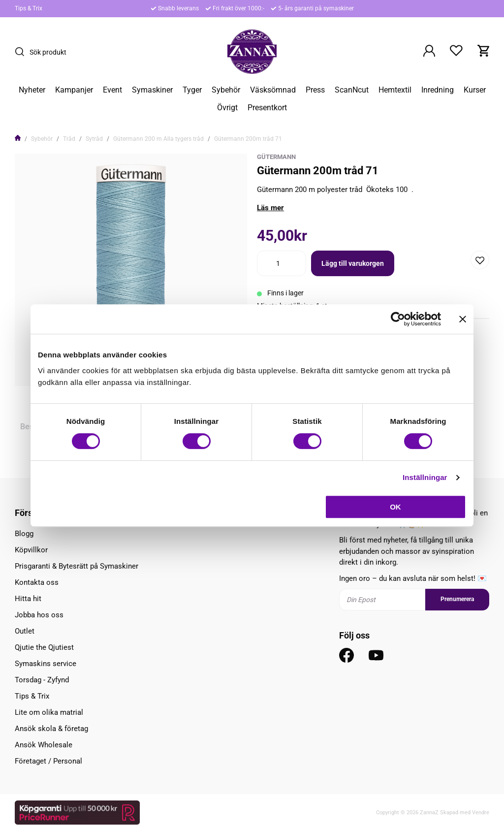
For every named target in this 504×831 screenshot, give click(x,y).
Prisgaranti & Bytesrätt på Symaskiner (77, 566)
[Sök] (22, 52)
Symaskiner (152, 90)
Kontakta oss (37, 582)
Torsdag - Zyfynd (42, 680)
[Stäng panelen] (463, 319)
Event (112, 90)
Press (315, 90)
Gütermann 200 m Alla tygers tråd (158, 139)
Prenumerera (457, 599)
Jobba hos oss (39, 615)
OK (395, 507)
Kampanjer (74, 90)
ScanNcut (352, 90)
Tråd (69, 139)
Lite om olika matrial (49, 712)
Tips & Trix (29, 8)
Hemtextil (395, 90)
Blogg (24, 534)
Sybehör (226, 90)
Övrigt (227, 108)
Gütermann (276, 157)
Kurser (475, 90)
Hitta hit (28, 599)
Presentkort (267, 108)
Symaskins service (46, 664)
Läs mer (270, 208)
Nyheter (32, 90)
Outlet (25, 631)
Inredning (438, 90)
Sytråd (94, 139)
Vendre (481, 813)
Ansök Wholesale (44, 745)
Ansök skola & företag (51, 729)
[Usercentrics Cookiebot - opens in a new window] (398, 319)
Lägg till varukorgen (353, 263)
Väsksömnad (273, 90)
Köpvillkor (31, 550)
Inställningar (425, 477)
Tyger (192, 90)
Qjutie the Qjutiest (44, 647)
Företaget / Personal (48, 761)
